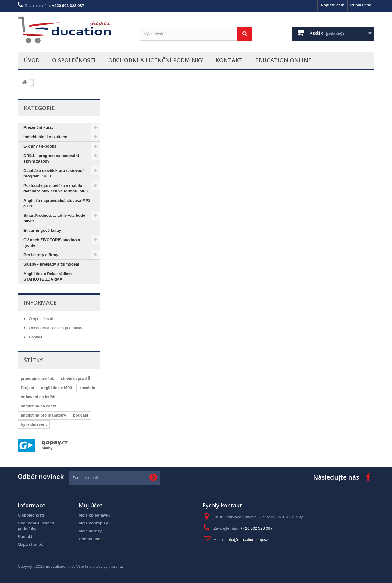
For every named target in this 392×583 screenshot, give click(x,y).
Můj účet (91, 505)
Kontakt (229, 60)
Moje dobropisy (93, 523)
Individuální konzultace (45, 137)
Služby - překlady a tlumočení (51, 264)
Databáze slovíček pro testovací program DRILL (53, 173)
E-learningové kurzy (42, 230)
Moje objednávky (95, 515)
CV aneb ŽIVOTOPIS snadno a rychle (52, 243)
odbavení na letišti (38, 397)
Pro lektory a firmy (41, 255)
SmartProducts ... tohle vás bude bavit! (54, 218)
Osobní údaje (91, 539)
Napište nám (332, 5)
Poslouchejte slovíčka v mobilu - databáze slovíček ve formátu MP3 (56, 188)
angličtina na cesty (38, 406)
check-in (87, 388)
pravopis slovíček (37, 379)
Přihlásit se (361, 5)
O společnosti (74, 60)
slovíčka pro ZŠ (76, 379)
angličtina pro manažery (43, 415)
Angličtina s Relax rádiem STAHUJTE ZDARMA (48, 276)
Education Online (283, 60)
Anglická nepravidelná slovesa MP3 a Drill (57, 203)
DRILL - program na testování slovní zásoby (51, 158)
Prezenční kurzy (39, 127)
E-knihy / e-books (40, 146)
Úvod (32, 60)
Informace (40, 302)
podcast (81, 415)
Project (27, 388)
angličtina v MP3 (57, 388)
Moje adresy (90, 531)
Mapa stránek (30, 544)
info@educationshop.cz (247, 540)
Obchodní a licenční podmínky (156, 60)
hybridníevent (34, 424)
